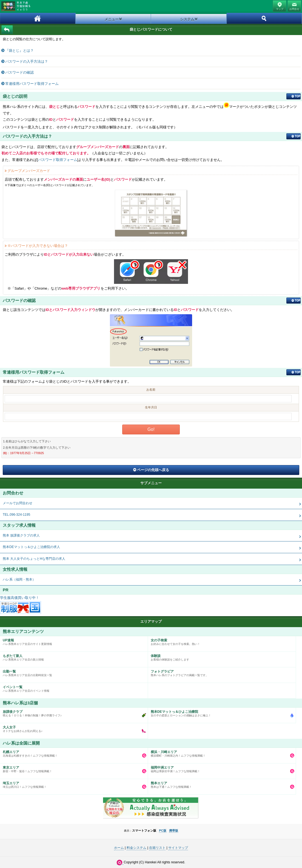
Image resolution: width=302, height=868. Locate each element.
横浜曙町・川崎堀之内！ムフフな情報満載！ (220, 752)
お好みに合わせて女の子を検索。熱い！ (220, 641)
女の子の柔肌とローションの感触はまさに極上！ (220, 712)
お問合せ (294, 9)
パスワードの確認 (19, 72)
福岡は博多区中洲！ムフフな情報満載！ (220, 768)
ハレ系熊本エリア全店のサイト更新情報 (72, 641)
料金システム (136, 848)
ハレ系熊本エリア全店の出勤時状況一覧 (72, 672)
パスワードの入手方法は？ (27, 61)
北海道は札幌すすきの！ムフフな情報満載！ (72, 752)
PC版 (163, 830)
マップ (280, 9)
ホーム (38, 18)
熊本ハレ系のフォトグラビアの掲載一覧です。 (220, 672)
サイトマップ (178, 848)
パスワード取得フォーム (58, 160)
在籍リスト (157, 848)
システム (187, 19)
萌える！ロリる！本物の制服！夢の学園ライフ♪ (72, 712)
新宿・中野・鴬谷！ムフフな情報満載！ (72, 768)
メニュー (112, 19)
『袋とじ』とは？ (19, 51)
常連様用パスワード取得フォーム (32, 84)
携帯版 (174, 830)
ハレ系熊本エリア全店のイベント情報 (72, 688)
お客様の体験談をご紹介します (220, 656)
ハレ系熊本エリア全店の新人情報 (72, 656)
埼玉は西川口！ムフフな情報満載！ (72, 784)
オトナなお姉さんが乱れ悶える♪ (72, 728)
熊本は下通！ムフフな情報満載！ (220, 784)
